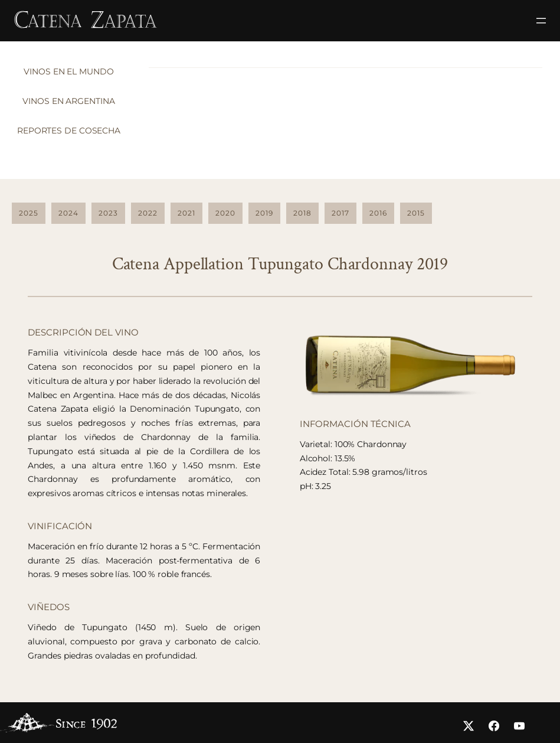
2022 (148, 213)
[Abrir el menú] (541, 21)
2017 (340, 213)
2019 (264, 213)
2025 (29, 213)
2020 (225, 213)
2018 (302, 213)
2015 (416, 213)
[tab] (71, 75)
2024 (68, 213)
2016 (378, 213)
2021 (186, 213)
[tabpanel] (346, 68)
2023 (108, 213)
